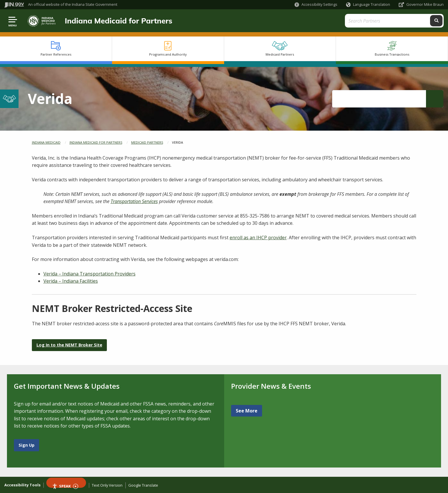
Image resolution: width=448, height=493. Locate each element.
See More (247, 411)
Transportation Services (134, 201)
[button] (316, 4)
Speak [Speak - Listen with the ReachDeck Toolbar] (65, 486)
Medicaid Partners (147, 142)
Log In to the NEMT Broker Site (69, 345)
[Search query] (389, 21)
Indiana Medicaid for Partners (119, 21)
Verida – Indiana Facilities (71, 281)
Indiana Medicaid (46, 142)
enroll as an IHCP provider (258, 238)
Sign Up (26, 445)
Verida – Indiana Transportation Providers (89, 274)
